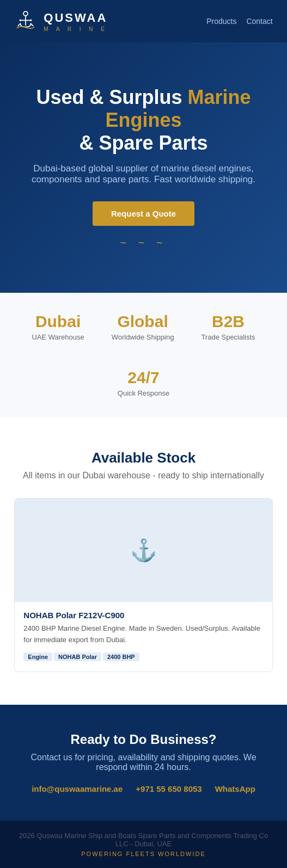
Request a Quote (143, 214)
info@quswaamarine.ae (77, 789)
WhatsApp (235, 789)
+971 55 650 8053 (169, 789)
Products (221, 21)
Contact (259, 21)
